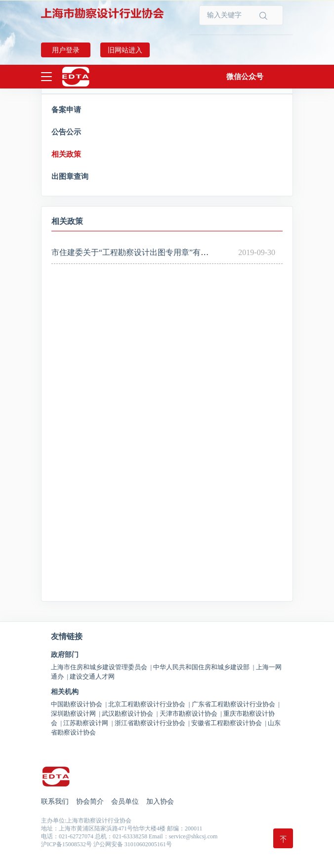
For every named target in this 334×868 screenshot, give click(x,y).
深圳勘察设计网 (76, 714)
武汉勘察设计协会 (130, 714)
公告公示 (66, 132)
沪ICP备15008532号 (66, 844)
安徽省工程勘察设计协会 (229, 723)
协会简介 (90, 802)
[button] (245, 77)
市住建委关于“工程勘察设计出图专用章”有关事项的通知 (150, 252)
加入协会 (160, 802)
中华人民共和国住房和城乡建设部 (204, 667)
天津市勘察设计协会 (191, 714)
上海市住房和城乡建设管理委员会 (101, 667)
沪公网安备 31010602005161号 (133, 844)
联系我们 (55, 802)
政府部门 (65, 655)
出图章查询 (70, 176)
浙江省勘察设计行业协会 (152, 723)
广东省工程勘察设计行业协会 (236, 704)
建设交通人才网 (92, 676)
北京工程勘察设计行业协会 (149, 704)
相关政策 (66, 154)
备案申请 (66, 110)
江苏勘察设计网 (88, 723)
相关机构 (65, 692)
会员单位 (125, 802)
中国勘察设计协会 (79, 704)
